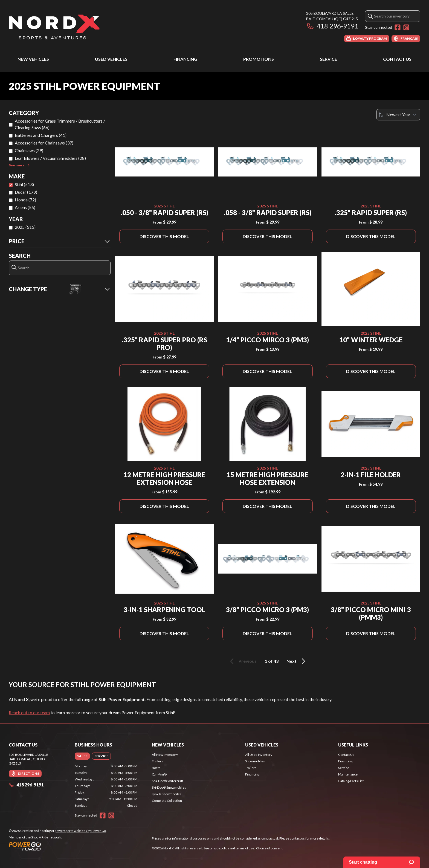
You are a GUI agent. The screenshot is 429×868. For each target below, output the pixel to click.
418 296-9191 (332, 26)
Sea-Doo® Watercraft (168, 781)
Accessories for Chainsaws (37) (44, 143)
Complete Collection (167, 801)
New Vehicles (33, 59)
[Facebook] (398, 27)
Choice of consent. (270, 848)
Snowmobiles (255, 761)
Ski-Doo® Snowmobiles (169, 787)
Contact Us (397, 59)
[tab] (82, 756)
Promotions (259, 59)
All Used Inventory (259, 755)
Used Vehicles (111, 59)
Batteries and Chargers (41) (41, 135)
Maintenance (348, 774)
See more (20, 165)
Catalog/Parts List (351, 781)
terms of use (245, 848)
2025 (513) (25, 227)
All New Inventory (165, 755)
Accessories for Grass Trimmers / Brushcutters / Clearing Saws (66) (60, 124)
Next (297, 661)
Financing (185, 59)
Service (328, 59)
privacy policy (219, 848)
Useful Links (353, 745)
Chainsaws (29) (29, 150)
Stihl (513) (24, 184)
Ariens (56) (25, 207)
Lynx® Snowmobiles (167, 794)
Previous (242, 661)
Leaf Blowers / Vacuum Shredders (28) (50, 158)
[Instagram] (406, 27)
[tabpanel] (106, 786)
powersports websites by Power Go (80, 831)
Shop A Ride (40, 837)
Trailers (157, 761)
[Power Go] (58, 846)
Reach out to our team (29, 712)
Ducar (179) (26, 192)
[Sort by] (398, 115)
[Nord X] (54, 26)
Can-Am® (159, 774)
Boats (156, 768)
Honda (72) (25, 200)
